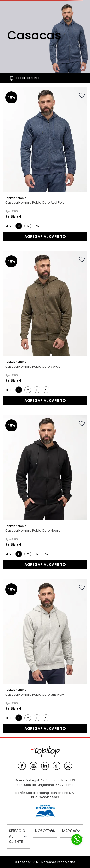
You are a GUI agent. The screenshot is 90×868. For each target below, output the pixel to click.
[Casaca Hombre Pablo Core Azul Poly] (45, 164)
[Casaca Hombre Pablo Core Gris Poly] (45, 656)
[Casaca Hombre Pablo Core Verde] (45, 328)
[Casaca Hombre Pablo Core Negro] (45, 492)
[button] (19, 226)
